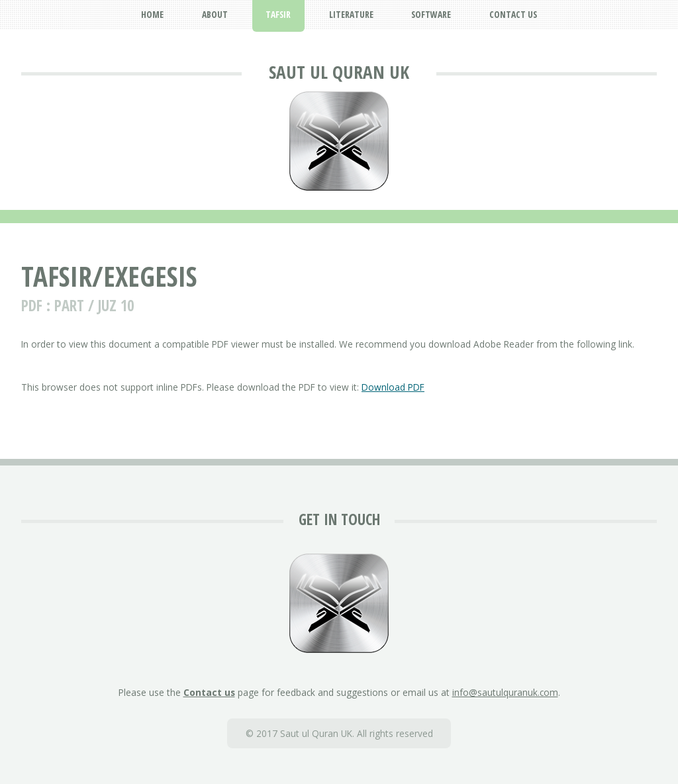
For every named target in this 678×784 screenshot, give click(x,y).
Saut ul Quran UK (339, 72)
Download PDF (393, 387)
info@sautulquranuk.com (505, 692)
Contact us (209, 692)
